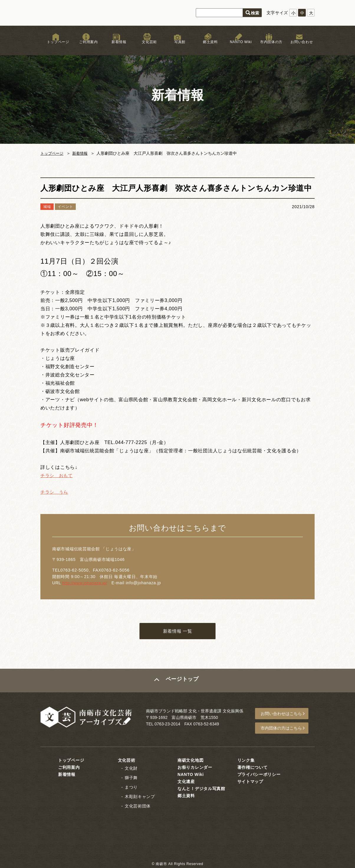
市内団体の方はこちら (284, 728)
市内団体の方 (269, 47)
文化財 (131, 768)
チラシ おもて (58, 475)
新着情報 (117, 47)
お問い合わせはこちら (284, 715)
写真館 (177, 47)
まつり (131, 787)
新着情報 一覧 (177, 632)
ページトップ (183, 682)
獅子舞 (131, 777)
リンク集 (246, 760)
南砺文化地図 (190, 760)
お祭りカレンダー (195, 767)
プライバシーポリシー (259, 774)
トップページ (56, 47)
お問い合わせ (299, 47)
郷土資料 (208, 47)
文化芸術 (147, 47)
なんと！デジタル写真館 (201, 788)
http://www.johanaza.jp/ (86, 583)
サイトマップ (250, 781)
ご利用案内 (86, 47)
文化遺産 (186, 781)
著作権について (253, 767)
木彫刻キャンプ (140, 796)
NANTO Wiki (238, 47)
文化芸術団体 (138, 805)
